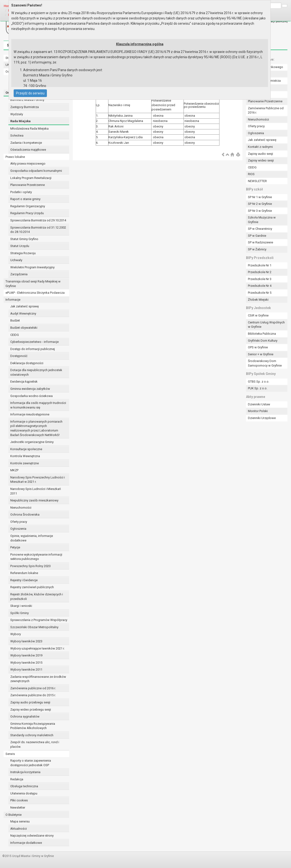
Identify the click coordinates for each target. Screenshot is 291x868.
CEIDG (15, 335)
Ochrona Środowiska (25, 514)
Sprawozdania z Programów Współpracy (39, 620)
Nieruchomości (21, 508)
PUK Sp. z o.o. (258, 388)
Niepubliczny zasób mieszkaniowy (34, 500)
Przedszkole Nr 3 (260, 279)
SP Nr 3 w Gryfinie (260, 211)
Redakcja (17, 779)
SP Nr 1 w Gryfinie (260, 197)
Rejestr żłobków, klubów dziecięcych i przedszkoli (37, 597)
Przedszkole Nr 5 (260, 293)
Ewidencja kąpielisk (24, 382)
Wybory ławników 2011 (26, 670)
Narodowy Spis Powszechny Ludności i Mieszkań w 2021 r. (38, 480)
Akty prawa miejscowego (28, 164)
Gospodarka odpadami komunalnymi (36, 171)
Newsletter (18, 808)
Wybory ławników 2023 (26, 641)
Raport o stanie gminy (25, 199)
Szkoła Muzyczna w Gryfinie (262, 220)
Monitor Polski (258, 411)
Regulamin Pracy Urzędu (27, 213)
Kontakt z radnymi (260, 147)
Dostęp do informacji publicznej (33, 349)
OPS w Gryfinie (258, 347)
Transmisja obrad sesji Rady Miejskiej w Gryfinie (33, 284)
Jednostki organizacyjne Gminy (32, 442)
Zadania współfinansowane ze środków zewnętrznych (38, 679)
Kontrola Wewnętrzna (25, 456)
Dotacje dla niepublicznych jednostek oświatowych (36, 372)
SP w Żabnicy (257, 249)
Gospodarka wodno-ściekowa (31, 396)
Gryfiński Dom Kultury (263, 341)
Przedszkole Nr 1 (260, 265)
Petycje (15, 547)
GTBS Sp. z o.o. (259, 382)
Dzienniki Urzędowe (262, 418)
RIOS (251, 174)
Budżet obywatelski (24, 328)
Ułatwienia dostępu (24, 793)
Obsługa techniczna (24, 786)
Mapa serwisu (20, 821)
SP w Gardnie (257, 236)
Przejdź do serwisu (30, 93)
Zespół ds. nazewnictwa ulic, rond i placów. (35, 744)
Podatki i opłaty (21, 192)
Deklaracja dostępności (27, 363)
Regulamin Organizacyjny (28, 206)
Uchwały (16, 260)
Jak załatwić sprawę (25, 306)
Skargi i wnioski (21, 606)
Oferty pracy (19, 522)
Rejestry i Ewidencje (24, 580)
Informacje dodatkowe (26, 843)
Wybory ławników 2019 (26, 655)
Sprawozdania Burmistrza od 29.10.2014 (38, 220)
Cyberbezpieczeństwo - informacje (34, 342)
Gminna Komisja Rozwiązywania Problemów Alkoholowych (33, 726)
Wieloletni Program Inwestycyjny (32, 267)
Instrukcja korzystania (25, 772)
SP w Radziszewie (260, 242)
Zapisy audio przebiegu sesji (30, 702)
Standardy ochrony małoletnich (32, 735)
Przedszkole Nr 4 (260, 286)
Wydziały (17, 114)
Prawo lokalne (15, 157)
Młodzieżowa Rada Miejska (29, 129)
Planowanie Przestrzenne (28, 185)
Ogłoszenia (18, 529)
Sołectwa (17, 135)
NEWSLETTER (257, 181)
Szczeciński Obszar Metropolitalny (34, 627)
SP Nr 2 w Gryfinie (260, 204)
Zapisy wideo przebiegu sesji (31, 710)
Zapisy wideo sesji (261, 160)
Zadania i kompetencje (26, 143)
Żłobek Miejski (258, 300)
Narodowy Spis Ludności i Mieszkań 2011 (36, 491)
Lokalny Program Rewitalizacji (31, 178)
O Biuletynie (14, 815)
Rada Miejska (20, 121)
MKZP (14, 470)
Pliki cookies (19, 800)
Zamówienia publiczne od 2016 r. (33, 688)
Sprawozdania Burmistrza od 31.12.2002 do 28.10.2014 (38, 230)
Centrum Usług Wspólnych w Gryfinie (266, 325)
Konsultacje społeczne (26, 449)
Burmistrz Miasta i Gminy (27, 100)
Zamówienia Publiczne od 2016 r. (266, 110)
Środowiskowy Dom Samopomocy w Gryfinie (265, 363)
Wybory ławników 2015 (26, 663)
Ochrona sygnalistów (25, 716)
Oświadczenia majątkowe (28, 150)
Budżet (15, 320)
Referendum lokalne (24, 573)
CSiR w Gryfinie (258, 315)
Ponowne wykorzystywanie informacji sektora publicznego (36, 557)
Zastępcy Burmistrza (25, 107)
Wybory (16, 634)
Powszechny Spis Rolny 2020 (30, 566)
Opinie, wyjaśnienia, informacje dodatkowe (32, 538)
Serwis (10, 754)
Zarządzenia (19, 274)
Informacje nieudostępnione (30, 414)
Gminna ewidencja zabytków (30, 389)
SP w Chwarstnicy (260, 229)
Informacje (13, 300)
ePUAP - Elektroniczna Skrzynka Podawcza (35, 293)
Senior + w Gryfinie (261, 354)
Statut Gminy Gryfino (24, 239)
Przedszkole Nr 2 (260, 272)
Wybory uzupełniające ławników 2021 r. (37, 648)
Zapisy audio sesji (260, 154)
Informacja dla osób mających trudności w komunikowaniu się (38, 405)
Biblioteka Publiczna (262, 334)
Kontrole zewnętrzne (25, 463)
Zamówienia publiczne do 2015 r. (33, 695)
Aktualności (19, 829)
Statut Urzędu (20, 246)
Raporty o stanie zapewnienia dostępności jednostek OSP (31, 763)
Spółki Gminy (20, 613)
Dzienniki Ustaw (259, 404)
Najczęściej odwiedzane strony (32, 836)
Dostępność (19, 356)
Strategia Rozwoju (23, 253)
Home (8, 6)
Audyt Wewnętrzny (23, 313)
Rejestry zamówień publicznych (32, 587)
